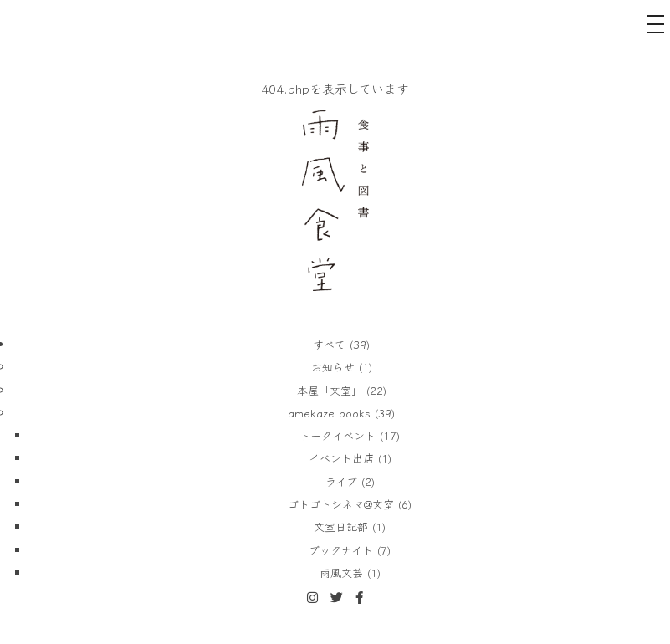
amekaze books (329, 413)
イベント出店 (341, 458)
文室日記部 (341, 526)
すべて (329, 344)
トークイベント (338, 435)
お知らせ (333, 367)
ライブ (341, 481)
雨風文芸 (341, 572)
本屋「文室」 (330, 390)
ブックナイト (341, 550)
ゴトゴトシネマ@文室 (341, 504)
